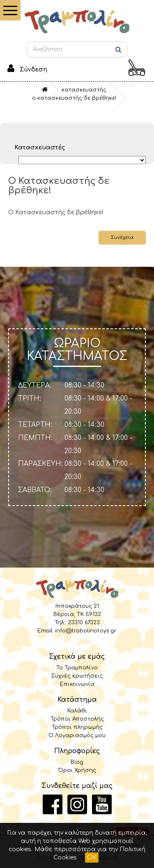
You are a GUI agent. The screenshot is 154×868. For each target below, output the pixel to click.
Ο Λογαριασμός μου (77, 735)
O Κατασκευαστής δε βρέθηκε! (74, 98)
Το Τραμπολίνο (77, 668)
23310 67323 (84, 623)
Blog (77, 762)
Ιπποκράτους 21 (77, 606)
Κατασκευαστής (84, 90)
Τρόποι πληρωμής (77, 727)
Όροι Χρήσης (77, 770)
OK (92, 858)
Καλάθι (77, 711)
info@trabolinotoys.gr (86, 631)
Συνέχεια (122, 237)
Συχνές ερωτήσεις (77, 676)
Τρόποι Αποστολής (77, 719)
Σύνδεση (33, 69)
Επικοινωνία (77, 684)
